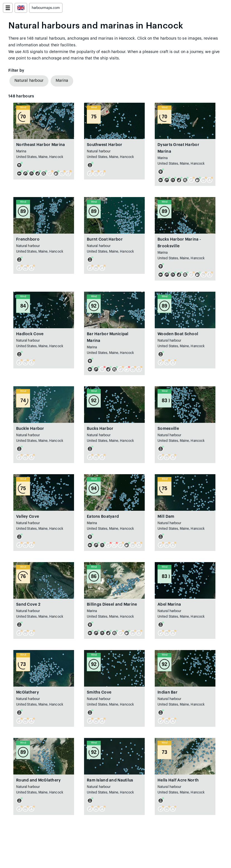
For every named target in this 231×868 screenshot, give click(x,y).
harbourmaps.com (46, 8)
